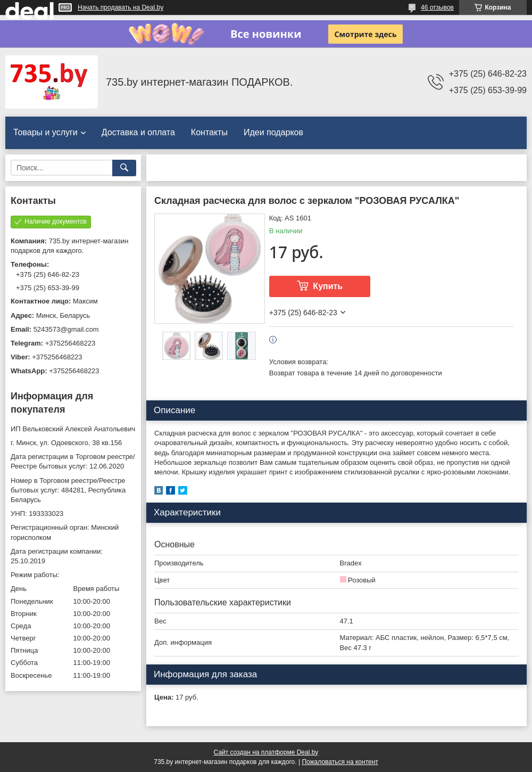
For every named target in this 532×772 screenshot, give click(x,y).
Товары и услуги (45, 132)
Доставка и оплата (138, 132)
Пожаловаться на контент (340, 762)
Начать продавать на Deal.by (120, 7)
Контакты (209, 132)
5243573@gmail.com (66, 329)
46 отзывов (437, 7)
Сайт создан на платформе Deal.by (266, 752)
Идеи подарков (273, 132)
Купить (328, 286)
